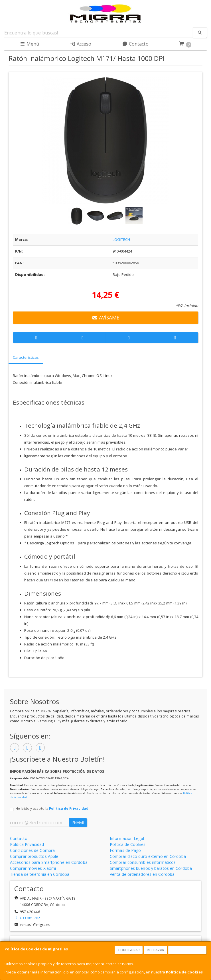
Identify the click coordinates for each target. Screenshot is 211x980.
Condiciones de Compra (32, 850)
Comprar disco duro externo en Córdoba (148, 856)
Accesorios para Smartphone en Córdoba (49, 862)
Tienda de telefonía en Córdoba (40, 874)
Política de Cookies (184, 972)
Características (26, 357)
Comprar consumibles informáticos (143, 862)
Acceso (81, 44)
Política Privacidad (27, 844)
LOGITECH (121, 239)
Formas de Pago (125, 850)
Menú (30, 44)
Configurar (129, 950)
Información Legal (127, 838)
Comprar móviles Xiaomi (33, 868)
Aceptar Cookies (188, 950)
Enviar (78, 823)
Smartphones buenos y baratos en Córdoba (151, 868)
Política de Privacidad (69, 808)
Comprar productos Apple (34, 856)
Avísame (105, 318)
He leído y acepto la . (52, 808)
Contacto (135, 44)
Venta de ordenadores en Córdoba (142, 874)
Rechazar (156, 950)
